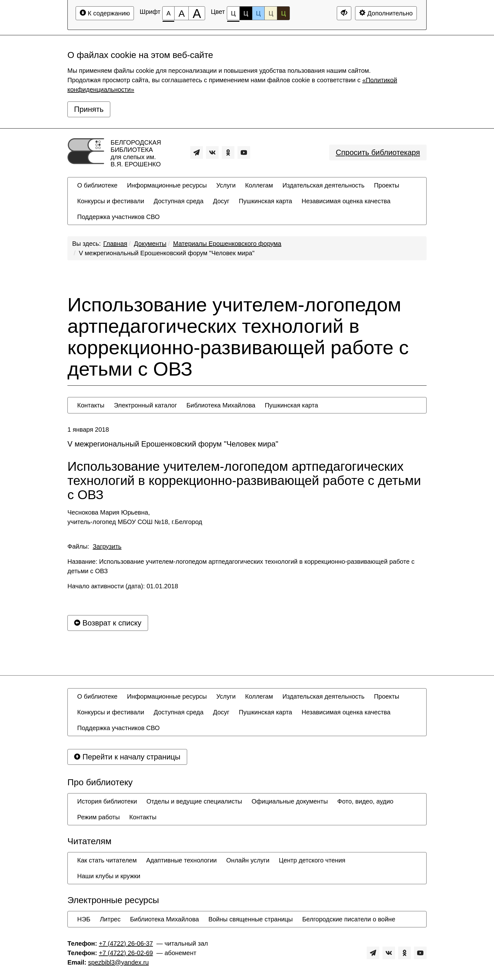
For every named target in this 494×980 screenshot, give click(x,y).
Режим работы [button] (98, 817)
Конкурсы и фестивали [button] (111, 201)
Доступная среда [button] (179, 201)
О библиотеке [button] (97, 185)
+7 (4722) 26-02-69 (126, 953)
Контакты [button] (91, 405)
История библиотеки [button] (107, 801)
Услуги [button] (226, 185)
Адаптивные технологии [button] (181, 860)
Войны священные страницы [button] (250, 919)
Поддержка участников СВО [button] (118, 217)
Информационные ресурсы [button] (167, 185)
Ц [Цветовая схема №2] (246, 13)
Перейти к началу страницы (127, 757)
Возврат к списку (108, 623)
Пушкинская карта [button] (265, 201)
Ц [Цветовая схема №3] (258, 13)
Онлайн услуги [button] (248, 860)
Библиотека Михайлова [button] (221, 405)
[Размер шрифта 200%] (197, 13)
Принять (89, 109)
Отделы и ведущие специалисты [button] (194, 801)
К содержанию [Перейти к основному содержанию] (105, 13)
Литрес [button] (110, 919)
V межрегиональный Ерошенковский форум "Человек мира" (167, 253)
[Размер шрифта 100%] (168, 13)
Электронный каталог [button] (145, 405)
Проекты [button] (387, 185)
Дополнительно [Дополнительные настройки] (386, 13)
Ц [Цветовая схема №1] (233, 15)
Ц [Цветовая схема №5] (283, 13)
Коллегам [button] (259, 185)
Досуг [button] (221, 201)
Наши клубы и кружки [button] (109, 876)
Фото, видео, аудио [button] (365, 801)
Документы (150, 244)
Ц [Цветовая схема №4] (271, 13)
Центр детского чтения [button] (312, 860)
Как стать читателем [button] (107, 860)
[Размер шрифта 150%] (181, 13)
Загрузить (107, 546)
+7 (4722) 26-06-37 (126, 943)
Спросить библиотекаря (378, 152)
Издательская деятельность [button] (323, 185)
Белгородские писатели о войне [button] (349, 919)
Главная (115, 244)
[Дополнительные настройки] (344, 13)
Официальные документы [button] (290, 801)
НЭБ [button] (84, 919)
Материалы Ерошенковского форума (227, 244)
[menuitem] (97, 185)
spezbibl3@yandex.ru (119, 962)
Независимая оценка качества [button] (346, 201)
